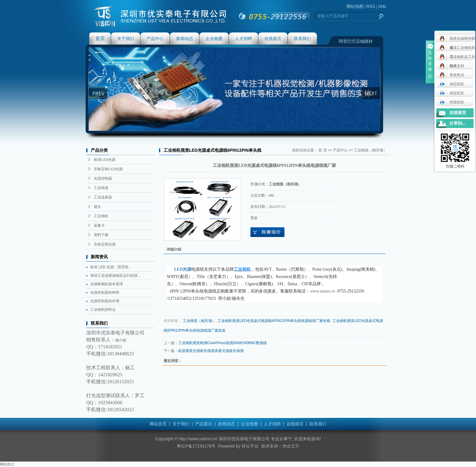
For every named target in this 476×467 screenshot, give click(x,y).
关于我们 (126, 39)
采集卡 (99, 225)
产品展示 (204, 424)
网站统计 (7, 464)
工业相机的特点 (103, 310)
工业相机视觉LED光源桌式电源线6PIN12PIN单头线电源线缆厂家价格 (274, 321)
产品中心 (155, 39)
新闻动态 (185, 39)
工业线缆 (101, 188)
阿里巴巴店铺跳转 (356, 41)
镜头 (97, 207)
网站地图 (355, 6)
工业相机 (101, 216)
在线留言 (273, 39)
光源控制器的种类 (105, 293)
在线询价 (267, 232)
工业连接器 (103, 197)
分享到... (457, 123)
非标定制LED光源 (108, 169)
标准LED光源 (105, 160)
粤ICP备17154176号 (196, 446)
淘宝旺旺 (452, 84)
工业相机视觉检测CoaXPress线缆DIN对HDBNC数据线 (223, 343)
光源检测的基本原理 (107, 284)
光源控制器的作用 (105, 301)
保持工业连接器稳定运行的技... (115, 276)
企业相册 (214, 39)
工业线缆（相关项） (370, 150)
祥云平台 (250, 446)
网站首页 (158, 424)
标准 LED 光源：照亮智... (111, 267)
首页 (100, 38)
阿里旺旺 (452, 102)
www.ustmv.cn (323, 291)
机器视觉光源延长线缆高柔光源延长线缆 (211, 351)
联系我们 (302, 39)
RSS (371, 6)
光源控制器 (103, 178)
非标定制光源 (105, 244)
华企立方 (291, 446)
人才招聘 (243, 39)
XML (382, 6)
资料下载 (101, 235)
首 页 (323, 150)
